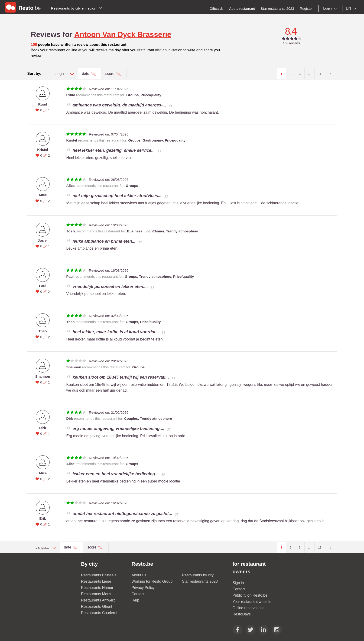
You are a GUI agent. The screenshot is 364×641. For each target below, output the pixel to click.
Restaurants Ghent (97, 606)
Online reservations (249, 608)
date (86, 74)
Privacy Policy (143, 588)
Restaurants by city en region (77, 8)
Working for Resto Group (152, 581)
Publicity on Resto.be (250, 595)
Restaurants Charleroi (99, 613)
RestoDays (242, 614)
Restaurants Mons (96, 594)
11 (320, 74)
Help (135, 600)
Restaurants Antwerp (98, 600)
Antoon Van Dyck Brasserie (123, 34)
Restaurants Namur (97, 588)
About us (139, 575)
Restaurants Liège (96, 581)
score (110, 74)
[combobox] (331, 8)
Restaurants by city (198, 575)
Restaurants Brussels (99, 575)
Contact (138, 594)
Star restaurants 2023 (200, 581)
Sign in (238, 583)
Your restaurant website (252, 602)
